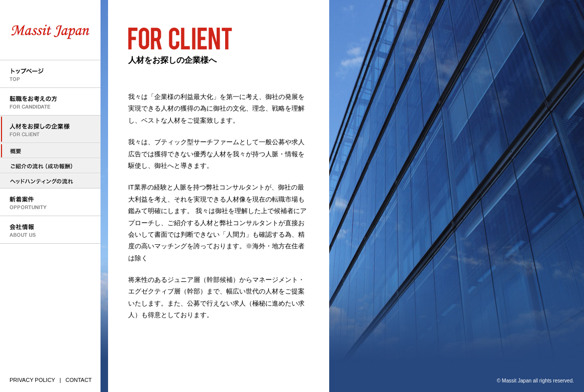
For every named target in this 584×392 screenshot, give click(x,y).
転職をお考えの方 (50, 102)
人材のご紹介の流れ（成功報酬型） (50, 166)
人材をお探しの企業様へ (50, 151)
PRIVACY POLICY (32, 380)
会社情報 (50, 230)
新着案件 (50, 202)
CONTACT (78, 380)
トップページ (50, 74)
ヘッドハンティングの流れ (50, 181)
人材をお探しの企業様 (50, 129)
